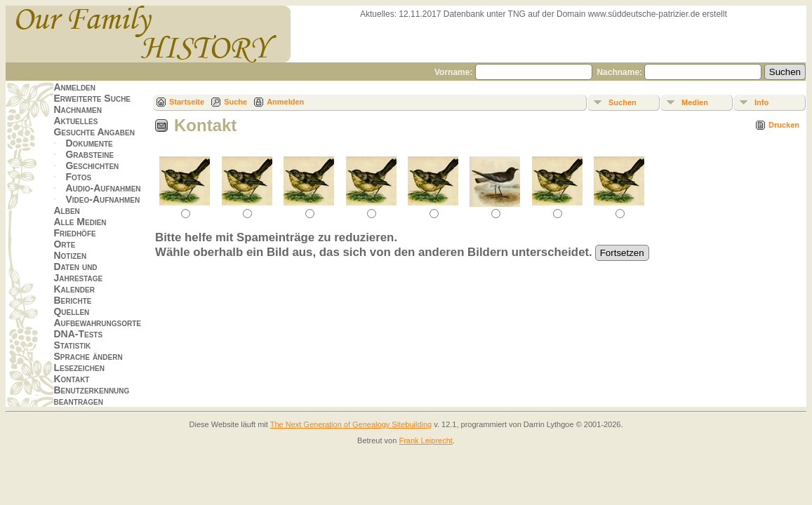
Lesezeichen (79, 368)
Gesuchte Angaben (94, 132)
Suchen (623, 102)
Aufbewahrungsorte (97, 323)
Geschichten (92, 166)
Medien (695, 102)
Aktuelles (75, 121)
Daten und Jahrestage (78, 272)
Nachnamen (77, 109)
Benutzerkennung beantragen (91, 396)
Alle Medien (80, 222)
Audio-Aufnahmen (103, 188)
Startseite (187, 102)
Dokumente (89, 143)
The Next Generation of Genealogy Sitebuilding (351, 424)
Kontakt (71, 379)
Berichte (72, 300)
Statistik (72, 345)
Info (761, 102)
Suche (235, 102)
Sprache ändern (88, 356)
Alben (66, 210)
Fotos (78, 177)
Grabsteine (89, 154)
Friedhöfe (74, 233)
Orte (64, 244)
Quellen (71, 311)
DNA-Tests (78, 334)
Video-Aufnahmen (102, 199)
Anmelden (74, 87)
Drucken (784, 125)
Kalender (74, 289)
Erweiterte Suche (92, 98)
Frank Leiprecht (425, 440)
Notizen (70, 255)
